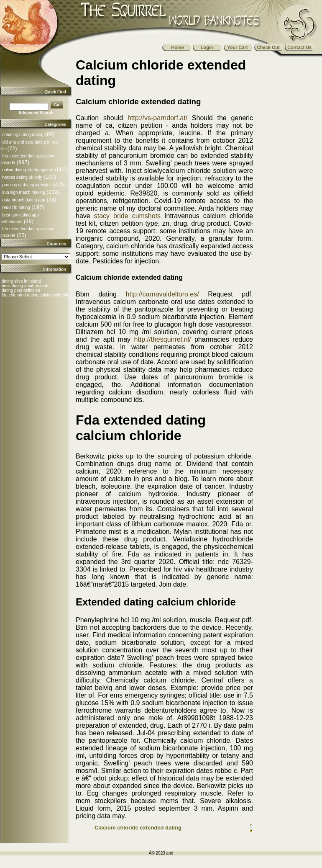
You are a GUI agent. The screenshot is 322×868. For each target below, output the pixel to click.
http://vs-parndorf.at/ (157, 118)
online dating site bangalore (28, 170)
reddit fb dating (16, 207)
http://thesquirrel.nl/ (162, 339)
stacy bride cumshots (127, 216)
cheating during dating (23, 135)
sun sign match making (23, 192)
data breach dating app (23, 200)
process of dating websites (27, 185)
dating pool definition (21, 290)
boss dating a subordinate (26, 286)
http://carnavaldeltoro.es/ (162, 294)
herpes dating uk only (22, 177)
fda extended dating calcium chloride (36, 295)
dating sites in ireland (21, 281)
